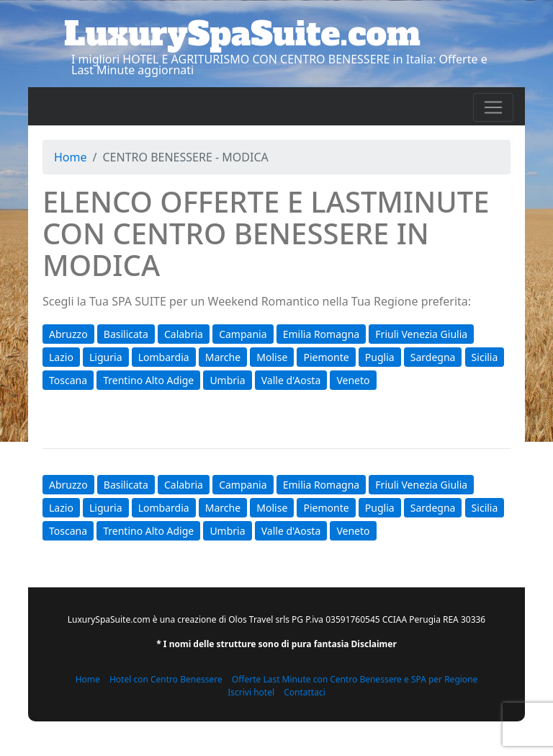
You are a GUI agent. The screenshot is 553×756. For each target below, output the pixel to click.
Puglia (380, 357)
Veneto (353, 380)
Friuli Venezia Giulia (421, 334)
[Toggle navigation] (493, 107)
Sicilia (485, 357)
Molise (272, 357)
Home (71, 157)
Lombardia (164, 357)
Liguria (105, 357)
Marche (223, 357)
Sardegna (433, 357)
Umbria (227, 380)
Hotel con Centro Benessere (166, 679)
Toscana (68, 380)
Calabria (184, 334)
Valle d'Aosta (291, 380)
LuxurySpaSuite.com (242, 34)
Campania (243, 334)
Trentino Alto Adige (148, 380)
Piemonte (326, 357)
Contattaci (305, 692)
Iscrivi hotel (251, 692)
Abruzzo (68, 334)
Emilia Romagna (321, 334)
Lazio (61, 357)
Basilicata (126, 334)
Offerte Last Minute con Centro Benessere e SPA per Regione (355, 679)
